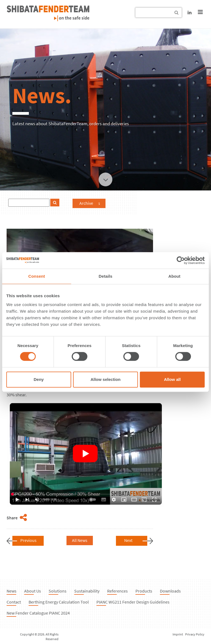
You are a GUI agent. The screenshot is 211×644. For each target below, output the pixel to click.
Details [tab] (105, 276)
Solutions (58, 591)
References (117, 591)
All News (80, 540)
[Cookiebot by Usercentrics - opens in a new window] (181, 260)
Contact (14, 602)
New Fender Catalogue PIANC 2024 (38, 613)
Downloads (170, 591)
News (12, 591)
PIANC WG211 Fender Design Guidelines (133, 602)
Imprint (178, 634)
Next (128, 540)
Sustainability (87, 591)
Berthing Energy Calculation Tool (59, 602)
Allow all (172, 379)
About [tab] (174, 276)
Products (144, 591)
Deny (39, 379)
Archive (86, 203)
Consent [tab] (37, 276)
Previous (28, 540)
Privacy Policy (195, 634)
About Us (33, 591)
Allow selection (105, 379)
